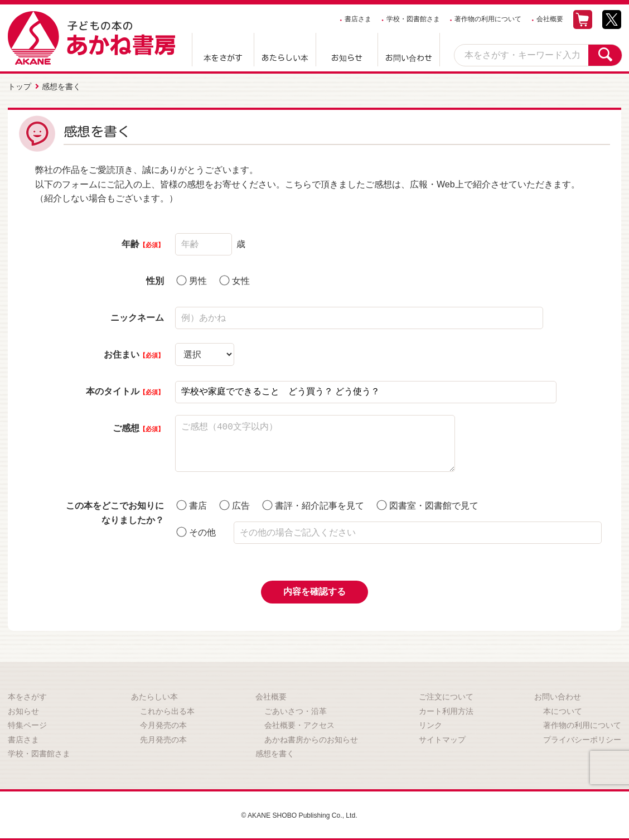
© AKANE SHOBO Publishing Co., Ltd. (299, 812)
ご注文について (446, 694)
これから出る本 (167, 708)
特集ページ (27, 722)
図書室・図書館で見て (428, 502)
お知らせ (347, 58)
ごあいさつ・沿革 (296, 708)
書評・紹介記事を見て (313, 502)
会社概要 (550, 19)
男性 (191, 277)
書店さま (358, 19)
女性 (235, 277)
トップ (20, 85)
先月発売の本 (163, 737)
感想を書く (275, 751)
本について (563, 708)
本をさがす (223, 58)
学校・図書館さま (413, 19)
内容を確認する (314, 589)
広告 (235, 502)
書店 (191, 502)
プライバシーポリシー (582, 737)
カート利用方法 (446, 708)
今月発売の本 (163, 722)
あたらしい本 (285, 58)
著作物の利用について (488, 19)
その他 (196, 529)
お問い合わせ (409, 58)
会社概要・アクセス (299, 722)
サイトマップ (442, 737)
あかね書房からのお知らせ (311, 737)
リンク (430, 722)
